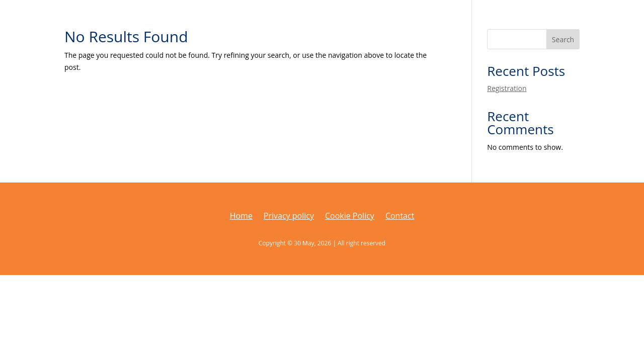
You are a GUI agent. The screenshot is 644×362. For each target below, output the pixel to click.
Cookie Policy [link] (350, 217)
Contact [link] (400, 217)
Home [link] (241, 217)
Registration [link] (507, 88)
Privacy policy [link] (289, 217)
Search (563, 39)
